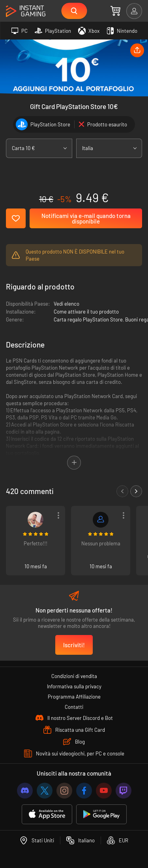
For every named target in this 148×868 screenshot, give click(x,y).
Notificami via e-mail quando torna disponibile (86, 218)
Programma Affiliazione (74, 697)
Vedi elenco (67, 304)
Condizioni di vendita (74, 676)
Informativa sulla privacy (74, 686)
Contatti (74, 707)
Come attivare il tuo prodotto (86, 312)
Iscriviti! (74, 645)
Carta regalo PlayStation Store (88, 319)
